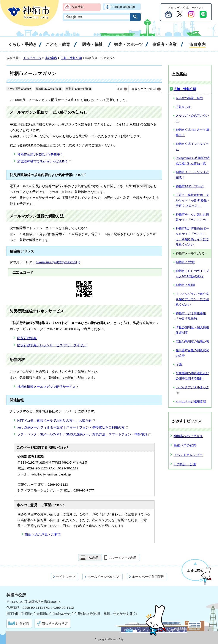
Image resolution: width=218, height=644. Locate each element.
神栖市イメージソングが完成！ (192, 175)
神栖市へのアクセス (188, 436)
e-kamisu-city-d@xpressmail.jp (58, 262)
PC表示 (93, 558)
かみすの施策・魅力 (189, 98)
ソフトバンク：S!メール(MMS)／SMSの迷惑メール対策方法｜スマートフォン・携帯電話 (84, 434)
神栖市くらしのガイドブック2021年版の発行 (192, 274)
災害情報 (78, 7)
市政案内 (51, 58)
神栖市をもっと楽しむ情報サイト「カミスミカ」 (192, 217)
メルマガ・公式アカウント (192, 118)
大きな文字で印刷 (144, 89)
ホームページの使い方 (104, 577)
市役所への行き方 (55, 623)
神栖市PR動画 (185, 285)
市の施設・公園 (185, 464)
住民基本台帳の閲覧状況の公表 (192, 353)
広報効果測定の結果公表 (192, 341)
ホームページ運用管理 (191, 401)
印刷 (120, 89)
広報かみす (183, 107)
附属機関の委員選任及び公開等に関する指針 (192, 376)
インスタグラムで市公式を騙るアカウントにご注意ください (192, 299)
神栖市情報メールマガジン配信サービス (48, 387)
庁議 (179, 364)
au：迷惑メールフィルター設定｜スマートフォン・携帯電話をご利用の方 (73, 427)
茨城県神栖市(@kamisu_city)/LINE (44, 161)
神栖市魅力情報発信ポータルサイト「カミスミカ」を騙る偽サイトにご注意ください (192, 237)
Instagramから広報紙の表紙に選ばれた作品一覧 (193, 161)
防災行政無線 (27, 338)
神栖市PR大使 (185, 262)
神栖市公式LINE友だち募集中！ (40, 154)
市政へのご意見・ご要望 (43, 534)
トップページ (32, 58)
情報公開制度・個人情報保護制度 (192, 330)
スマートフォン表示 (123, 558)
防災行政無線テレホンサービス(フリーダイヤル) (52, 345)
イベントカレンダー (188, 455)
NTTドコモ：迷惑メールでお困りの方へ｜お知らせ (56, 420)
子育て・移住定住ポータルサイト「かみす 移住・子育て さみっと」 (193, 200)
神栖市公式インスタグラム (192, 147)
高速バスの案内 (185, 445)
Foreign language (123, 7)
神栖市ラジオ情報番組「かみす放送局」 (191, 316)
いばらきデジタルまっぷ (192, 390)
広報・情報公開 (71, 58)
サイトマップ (66, 577)
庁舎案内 (23, 623)
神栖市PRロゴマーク (190, 186)
